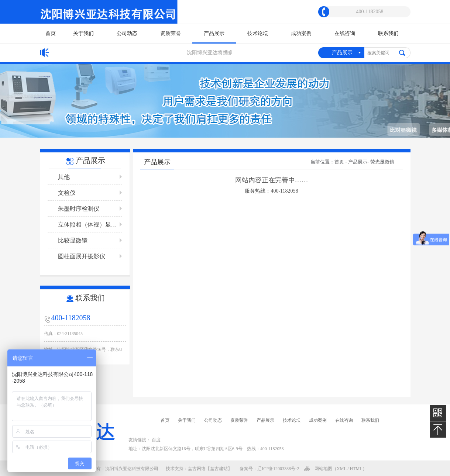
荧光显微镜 (382, 162)
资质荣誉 (171, 33)
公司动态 (127, 33)
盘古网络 (197, 469)
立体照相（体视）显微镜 (90, 225)
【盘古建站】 (219, 469)
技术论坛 (258, 33)
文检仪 (67, 193)
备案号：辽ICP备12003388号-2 (269, 469)
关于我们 (83, 33)
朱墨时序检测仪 (79, 209)
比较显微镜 (73, 240)
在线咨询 (345, 33)
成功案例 (301, 33)
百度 (156, 440)
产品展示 (214, 37)
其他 (64, 177)
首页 (51, 33)
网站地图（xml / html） (341, 469)
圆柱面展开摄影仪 (82, 256)
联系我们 (388, 33)
